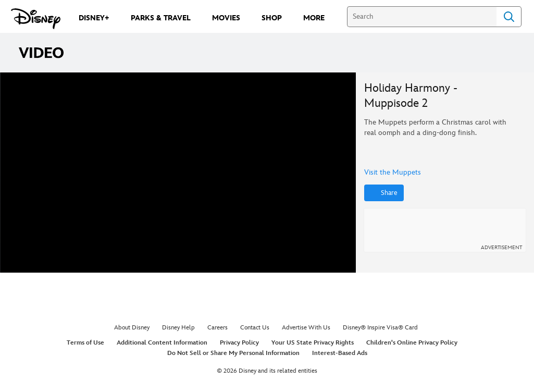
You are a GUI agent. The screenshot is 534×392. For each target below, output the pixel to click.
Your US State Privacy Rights (313, 343)
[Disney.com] (36, 19)
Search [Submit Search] (509, 17)
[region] (178, 173)
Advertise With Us (306, 328)
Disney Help (178, 328)
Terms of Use (85, 343)
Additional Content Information (162, 343)
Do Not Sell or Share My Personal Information (233, 353)
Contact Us (255, 328)
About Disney (132, 328)
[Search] (422, 17)
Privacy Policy (239, 343)
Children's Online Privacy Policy (412, 343)
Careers (218, 328)
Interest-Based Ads (340, 353)
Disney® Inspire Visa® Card (380, 328)
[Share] (384, 193)
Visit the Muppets (393, 173)
